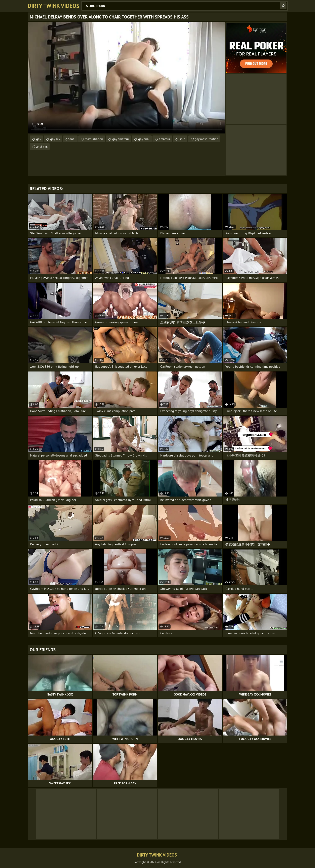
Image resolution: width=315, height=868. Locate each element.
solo (182, 139)
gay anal (144, 139)
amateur (165, 139)
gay (39, 139)
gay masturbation (207, 139)
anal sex (42, 147)
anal (73, 139)
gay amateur (121, 139)
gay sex (55, 139)
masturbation (94, 139)
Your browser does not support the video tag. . (127, 78)
